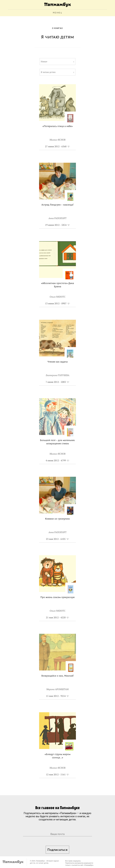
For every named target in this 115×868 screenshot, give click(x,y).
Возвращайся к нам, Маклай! (58, 676)
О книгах (57, 28)
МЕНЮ (57, 13)
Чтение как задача (58, 362)
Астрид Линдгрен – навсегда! (58, 205)
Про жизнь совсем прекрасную (58, 597)
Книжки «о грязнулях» (58, 519)
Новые (44, 62)
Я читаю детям (48, 72)
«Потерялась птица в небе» (58, 126)
